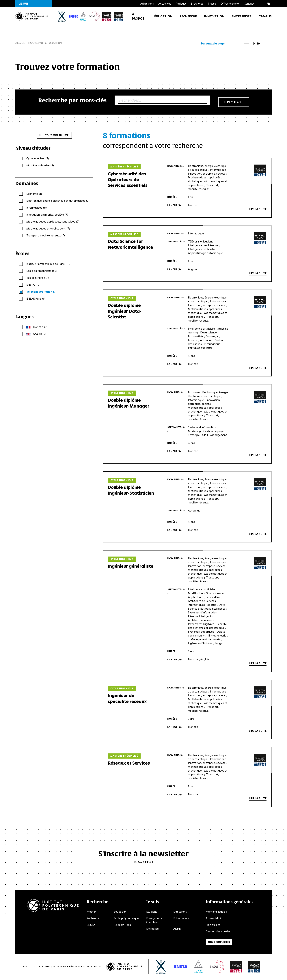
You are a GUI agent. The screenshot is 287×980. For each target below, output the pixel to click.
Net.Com (92, 967)
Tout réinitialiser (57, 136)
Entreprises (242, 18)
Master (91, 913)
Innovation (214, 18)
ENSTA (91, 926)
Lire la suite (258, 210)
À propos (138, 18)
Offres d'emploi (230, 4)
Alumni (177, 930)
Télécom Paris (122, 926)
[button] (34, 4)
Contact (249, 4)
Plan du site (213, 926)
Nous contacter (219, 943)
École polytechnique (126, 919)
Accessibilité (213, 919)
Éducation (163, 18)
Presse (212, 4)
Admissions (147, 4)
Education (120, 913)
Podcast (181, 4)
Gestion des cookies (218, 932)
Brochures (197, 4)
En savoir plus (144, 863)
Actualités (165, 4)
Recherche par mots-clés (72, 101)
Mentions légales (216, 913)
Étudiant (152, 913)
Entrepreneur (181, 919)
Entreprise (152, 930)
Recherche (188, 18)
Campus (265, 18)
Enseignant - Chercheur (154, 921)
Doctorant (180, 913)
